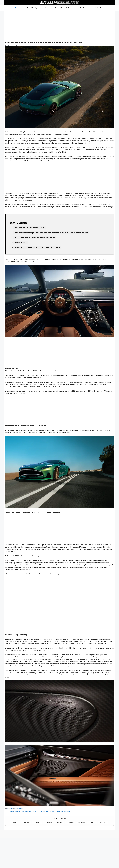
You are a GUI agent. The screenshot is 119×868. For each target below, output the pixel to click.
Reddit (15, 822)
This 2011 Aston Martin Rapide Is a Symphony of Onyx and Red (34, 238)
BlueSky (59, 822)
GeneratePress (69, 834)
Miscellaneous (86, 8)
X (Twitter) (48, 822)
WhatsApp (81, 822)
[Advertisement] (59, 25)
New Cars (20, 8)
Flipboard (37, 822)
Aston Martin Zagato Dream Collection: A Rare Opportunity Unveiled (37, 247)
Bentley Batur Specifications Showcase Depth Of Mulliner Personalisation (27, 811)
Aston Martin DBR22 (20, 243)
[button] (113, 8)
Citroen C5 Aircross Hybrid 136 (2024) (61, 811)
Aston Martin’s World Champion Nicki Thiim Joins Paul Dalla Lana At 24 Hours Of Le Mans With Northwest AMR (51, 233)
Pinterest (26, 822)
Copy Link (103, 822)
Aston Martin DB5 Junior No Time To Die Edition (29, 228)
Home (10, 8)
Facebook (70, 822)
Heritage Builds (57, 8)
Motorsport (72, 8)
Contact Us (98, 8)
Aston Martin (19, 808)
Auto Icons (45, 8)
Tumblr (92, 822)
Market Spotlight (33, 8)
